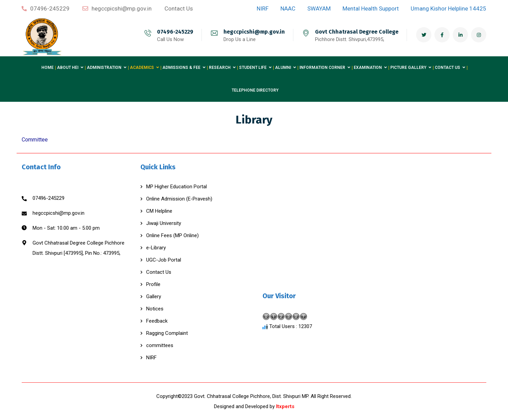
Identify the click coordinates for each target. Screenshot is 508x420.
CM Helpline (159, 211)
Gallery (154, 297)
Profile (153, 284)
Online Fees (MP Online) (172, 235)
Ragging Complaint (167, 333)
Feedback (157, 321)
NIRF (151, 358)
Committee (35, 140)
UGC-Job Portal (164, 260)
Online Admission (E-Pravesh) (179, 199)
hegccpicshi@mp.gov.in (254, 32)
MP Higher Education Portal (177, 187)
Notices (155, 309)
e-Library (156, 248)
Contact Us (159, 272)
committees (160, 345)
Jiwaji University (164, 223)
